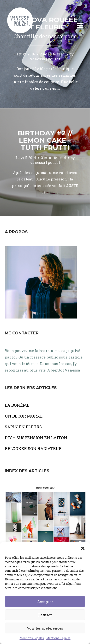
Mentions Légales (32, 638)
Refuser (45, 615)
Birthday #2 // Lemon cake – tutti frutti (45, 140)
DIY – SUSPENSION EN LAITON (36, 438)
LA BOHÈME (17, 405)
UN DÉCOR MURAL (24, 416)
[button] (83, 548)
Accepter (45, 602)
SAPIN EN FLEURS (23, 427)
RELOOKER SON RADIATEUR (33, 448)
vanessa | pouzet (45, 59)
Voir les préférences (45, 628)
